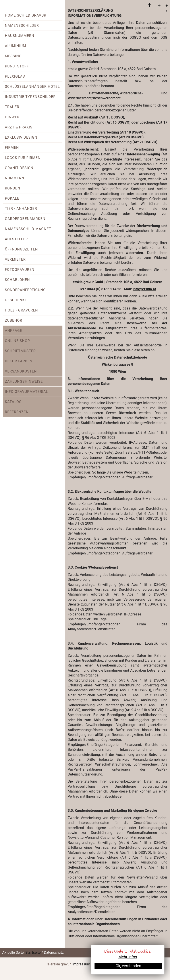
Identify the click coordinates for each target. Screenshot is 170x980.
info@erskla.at (144, 289)
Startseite (33, 952)
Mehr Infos (128, 957)
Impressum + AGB (87, 964)
